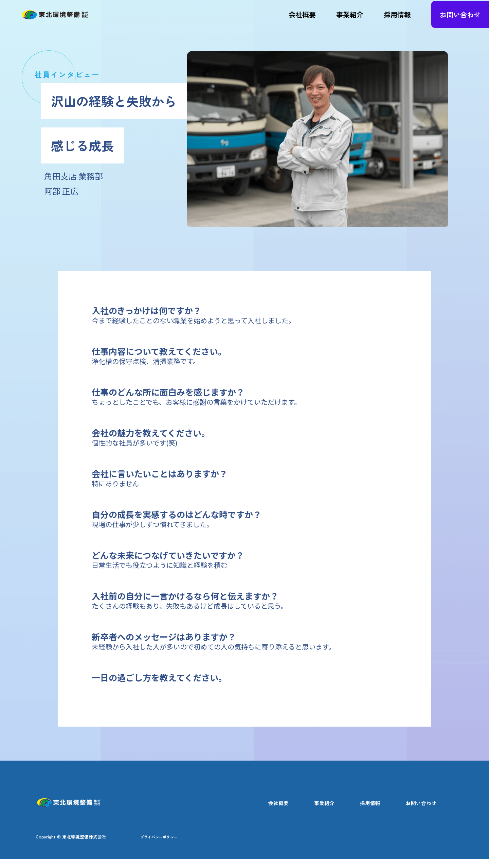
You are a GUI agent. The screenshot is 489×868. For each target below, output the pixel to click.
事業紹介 (350, 19)
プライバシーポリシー (167, 845)
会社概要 (302, 19)
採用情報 (397, 19)
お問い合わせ (460, 19)
